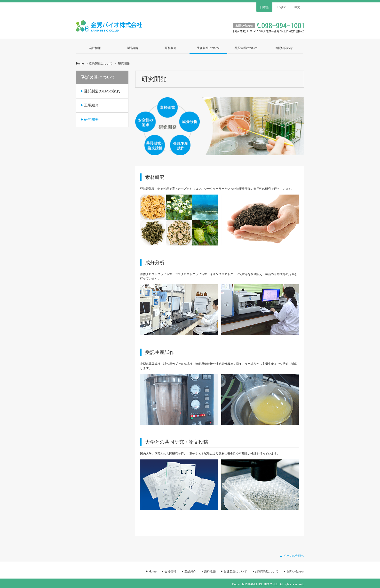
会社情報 (95, 48)
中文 (297, 7)
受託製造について (208, 48)
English (281, 7)
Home (80, 64)
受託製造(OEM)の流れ (102, 91)
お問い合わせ (284, 48)
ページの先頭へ (294, 556)
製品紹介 (133, 48)
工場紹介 (91, 105)
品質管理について (246, 48)
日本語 (264, 7)
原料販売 (171, 48)
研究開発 (91, 119)
